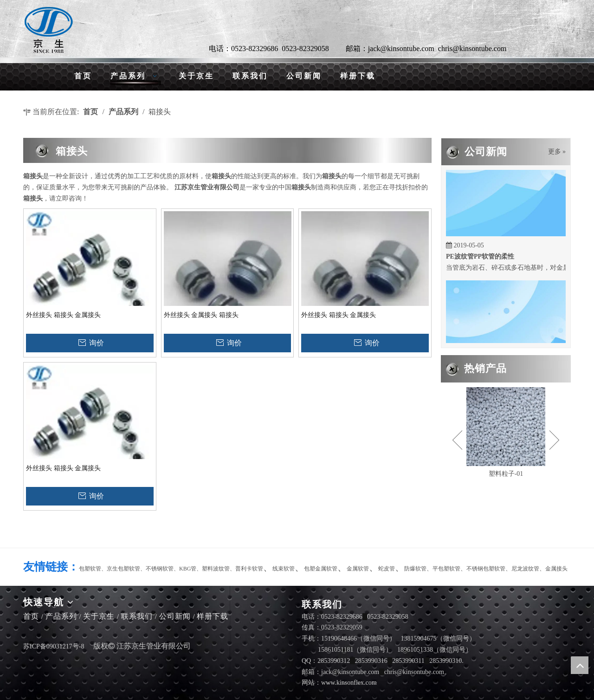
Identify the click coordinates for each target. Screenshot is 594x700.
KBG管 (188, 569)
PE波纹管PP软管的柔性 (480, 258)
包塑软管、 (93, 569)
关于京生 (99, 616)
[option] (506, 433)
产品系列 (61, 616)
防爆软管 (415, 569)
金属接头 (556, 569)
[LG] (49, 30)
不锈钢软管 (160, 569)
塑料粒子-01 (506, 474)
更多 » (557, 152)
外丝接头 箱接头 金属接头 (63, 315)
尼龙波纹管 (525, 569)
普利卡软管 (249, 569)
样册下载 (213, 616)
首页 (31, 616)
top (580, 665)
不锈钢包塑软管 (486, 569)
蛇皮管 (387, 569)
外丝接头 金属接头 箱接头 (201, 315)
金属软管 (358, 569)
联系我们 (137, 616)
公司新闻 (175, 616)
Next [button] (554, 440)
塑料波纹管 (216, 569)
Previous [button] (457, 440)
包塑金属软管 (321, 569)
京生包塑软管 (123, 569)
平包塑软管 (446, 569)
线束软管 (284, 569)
